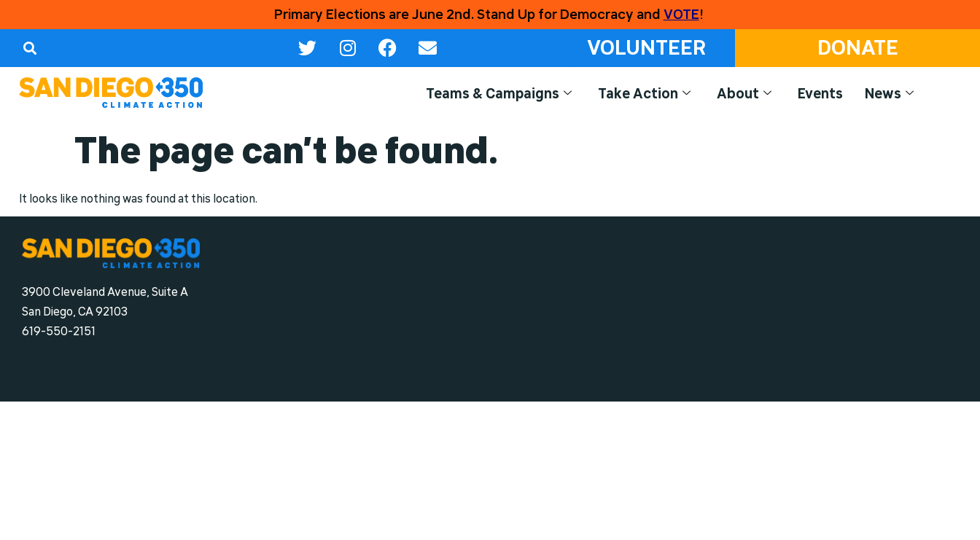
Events (820, 93)
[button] (30, 48)
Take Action (644, 94)
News (889, 94)
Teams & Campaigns (499, 94)
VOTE (681, 15)
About (744, 94)
